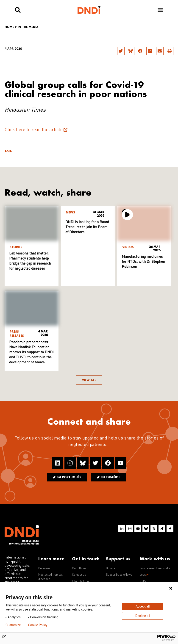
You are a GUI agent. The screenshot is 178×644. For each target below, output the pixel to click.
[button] (121, 51)
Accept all (143, 606)
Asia (8, 151)
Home (9, 27)
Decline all (143, 616)
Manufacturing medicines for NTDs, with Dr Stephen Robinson (143, 262)
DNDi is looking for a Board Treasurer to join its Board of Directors (87, 227)
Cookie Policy (38, 625)
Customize (13, 625)
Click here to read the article (34, 130)
